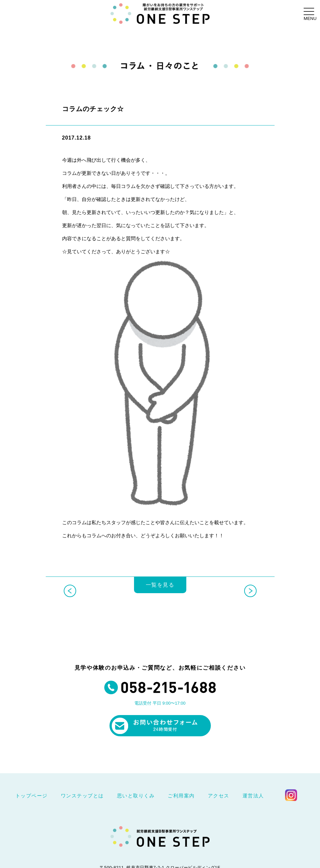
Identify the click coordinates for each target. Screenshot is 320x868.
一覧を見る (160, 592)
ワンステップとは (82, 796)
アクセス (219, 796)
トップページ (32, 796)
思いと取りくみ (136, 796)
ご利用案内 (181, 796)
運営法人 (253, 796)
